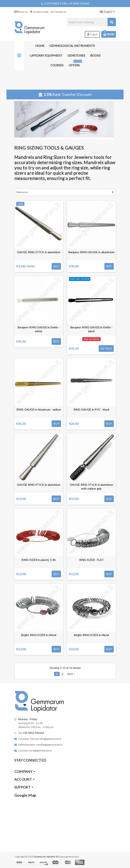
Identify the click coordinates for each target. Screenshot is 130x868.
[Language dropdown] (107, 12)
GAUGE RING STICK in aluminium (39, 252)
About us (21, 12)
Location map (39, 12)
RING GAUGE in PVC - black (91, 409)
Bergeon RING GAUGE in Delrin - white (39, 329)
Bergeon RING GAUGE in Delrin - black (91, 329)
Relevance (22, 192)
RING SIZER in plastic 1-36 (39, 560)
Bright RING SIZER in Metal (39, 635)
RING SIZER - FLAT (91, 560)
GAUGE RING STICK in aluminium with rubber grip (91, 487)
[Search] (91, 22)
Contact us (59, 12)
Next (71, 674)
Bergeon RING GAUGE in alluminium (91, 252)
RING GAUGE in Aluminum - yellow (39, 409)
